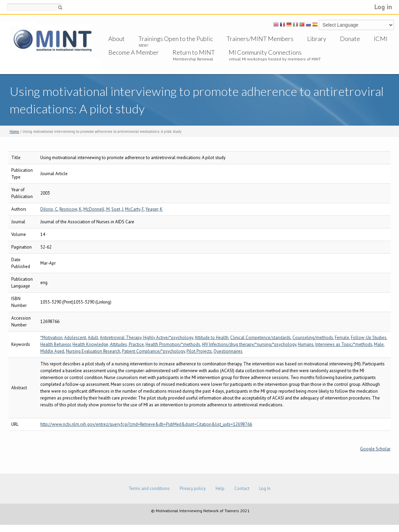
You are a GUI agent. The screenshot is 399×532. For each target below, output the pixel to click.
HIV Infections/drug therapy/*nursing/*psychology (249, 344)
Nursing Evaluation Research (93, 351)
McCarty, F (134, 209)
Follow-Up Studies (369, 338)
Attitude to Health (212, 338)
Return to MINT (194, 52)
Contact (242, 488)
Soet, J (117, 209)
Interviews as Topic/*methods (344, 344)
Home (14, 131)
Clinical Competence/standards (260, 338)
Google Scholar (375, 449)
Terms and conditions (149, 488)
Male (379, 344)
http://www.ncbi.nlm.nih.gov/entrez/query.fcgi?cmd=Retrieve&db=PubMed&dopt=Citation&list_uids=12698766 (146, 424)
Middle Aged (52, 351)
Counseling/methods (313, 338)
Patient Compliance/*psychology (153, 351)
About (116, 39)
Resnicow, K (71, 209)
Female (342, 338)
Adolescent (75, 338)
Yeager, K (154, 209)
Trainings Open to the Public (176, 39)
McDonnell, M (97, 209)
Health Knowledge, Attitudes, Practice (108, 344)
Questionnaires (228, 351)
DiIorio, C (49, 209)
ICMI (381, 39)
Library (317, 39)
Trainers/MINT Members (260, 39)
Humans (306, 344)
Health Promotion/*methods (173, 344)
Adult (93, 338)
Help (220, 488)
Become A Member (134, 52)
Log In (265, 488)
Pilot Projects (199, 351)
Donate (350, 39)
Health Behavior (56, 344)
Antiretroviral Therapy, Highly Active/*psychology (146, 338)
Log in (383, 7)
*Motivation (51, 338)
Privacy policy (193, 488)
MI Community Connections (265, 52)
